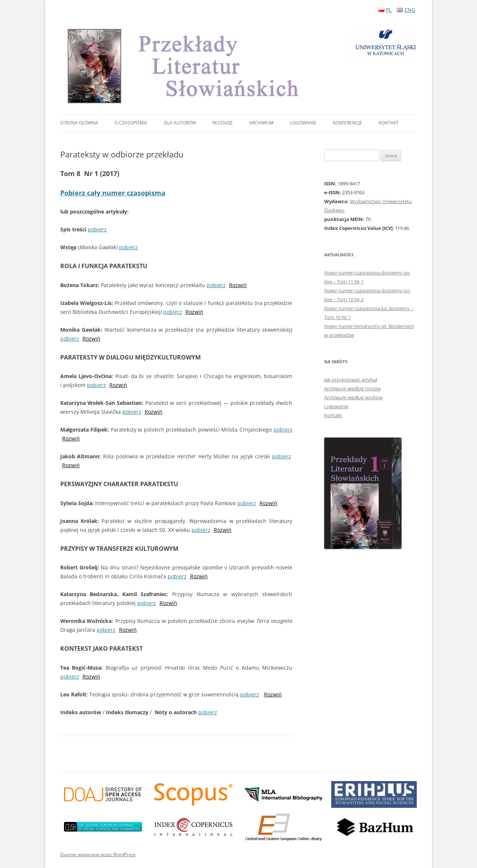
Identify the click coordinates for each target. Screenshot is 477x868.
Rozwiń (238, 285)
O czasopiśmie (131, 123)
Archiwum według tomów (352, 389)
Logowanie (303, 123)
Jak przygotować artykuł (351, 380)
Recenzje (223, 123)
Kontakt (389, 123)
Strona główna (79, 123)
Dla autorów (180, 123)
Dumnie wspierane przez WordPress (98, 854)
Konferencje (347, 123)
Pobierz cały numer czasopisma (113, 193)
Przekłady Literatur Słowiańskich (242, 66)
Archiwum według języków (353, 397)
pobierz (97, 229)
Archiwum (261, 123)
